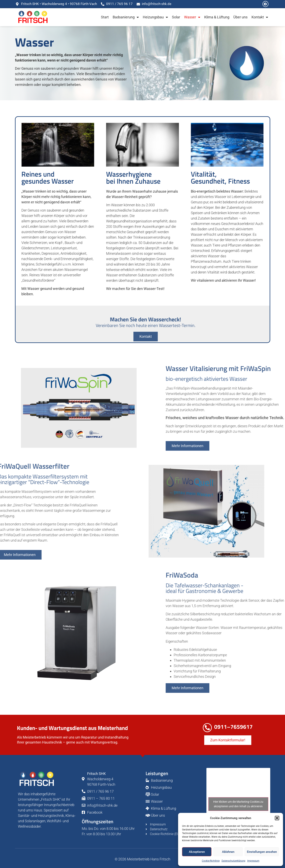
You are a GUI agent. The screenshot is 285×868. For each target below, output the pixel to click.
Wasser (192, 17)
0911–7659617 (233, 727)
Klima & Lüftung (217, 17)
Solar (176, 17)
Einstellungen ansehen (262, 852)
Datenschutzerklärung (233, 861)
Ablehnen (228, 852)
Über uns (240, 17)
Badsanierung (126, 17)
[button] (277, 818)
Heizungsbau (155, 17)
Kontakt (260, 17)
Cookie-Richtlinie (211, 861)
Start (105, 17)
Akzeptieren (197, 852)
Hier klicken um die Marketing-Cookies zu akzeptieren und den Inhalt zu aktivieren (238, 804)
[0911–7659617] (207, 728)
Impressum (253, 861)
